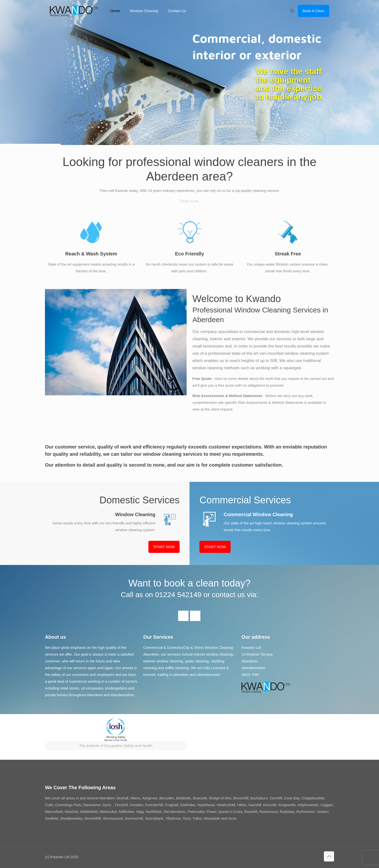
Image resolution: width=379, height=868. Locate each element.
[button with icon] (183, 616)
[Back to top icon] (329, 856)
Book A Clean (313, 11)
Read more (189, 201)
